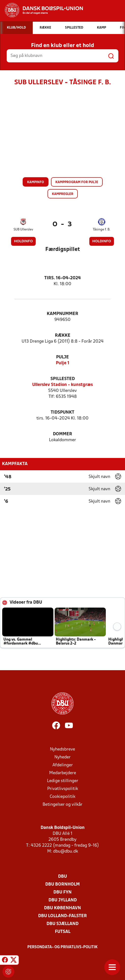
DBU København (62, 908)
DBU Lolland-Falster (62, 916)
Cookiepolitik (62, 797)
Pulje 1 (63, 363)
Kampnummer (62, 314)
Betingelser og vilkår (62, 805)
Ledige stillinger (63, 781)
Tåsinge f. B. (102, 230)
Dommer (62, 434)
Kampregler (63, 194)
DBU (62, 877)
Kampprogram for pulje (77, 182)
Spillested (63, 379)
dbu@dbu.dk (66, 851)
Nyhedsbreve (62, 749)
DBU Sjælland (62, 924)
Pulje (62, 357)
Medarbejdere (63, 773)
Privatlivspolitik (63, 789)
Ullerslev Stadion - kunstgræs (62, 385)
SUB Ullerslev (23, 230)
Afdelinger (63, 765)
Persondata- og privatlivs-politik (62, 947)
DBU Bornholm (62, 884)
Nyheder (62, 757)
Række (63, 336)
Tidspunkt (62, 412)
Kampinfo (36, 182)
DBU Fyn (62, 892)
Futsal (63, 932)
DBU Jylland (63, 900)
